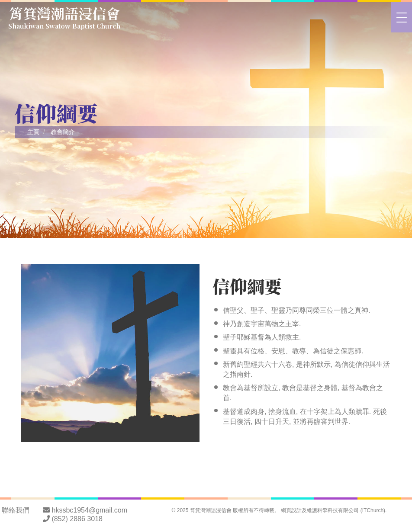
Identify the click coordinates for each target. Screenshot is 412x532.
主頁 (33, 132)
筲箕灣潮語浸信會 (65, 16)
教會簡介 (63, 132)
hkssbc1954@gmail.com (90, 510)
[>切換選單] (402, 17)
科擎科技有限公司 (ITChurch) (351, 510)
